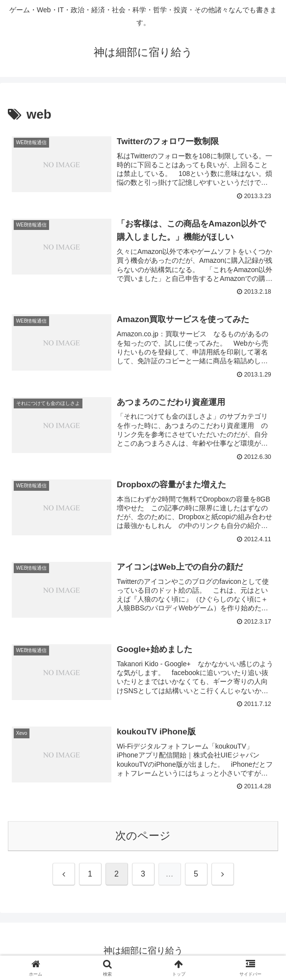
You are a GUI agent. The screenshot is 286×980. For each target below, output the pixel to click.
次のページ (143, 837)
